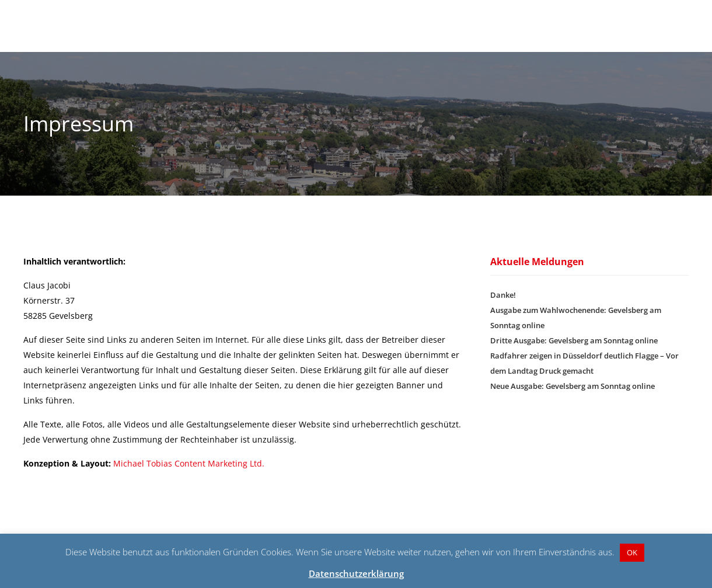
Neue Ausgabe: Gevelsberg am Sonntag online (573, 397)
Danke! (503, 306)
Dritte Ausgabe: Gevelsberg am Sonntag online (574, 352)
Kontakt (672, 20)
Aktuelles (416, 20)
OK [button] (632, 552)
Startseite (360, 20)
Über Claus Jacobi (488, 20)
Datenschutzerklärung (356, 573)
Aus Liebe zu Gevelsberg (590, 20)
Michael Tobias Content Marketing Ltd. (189, 474)
